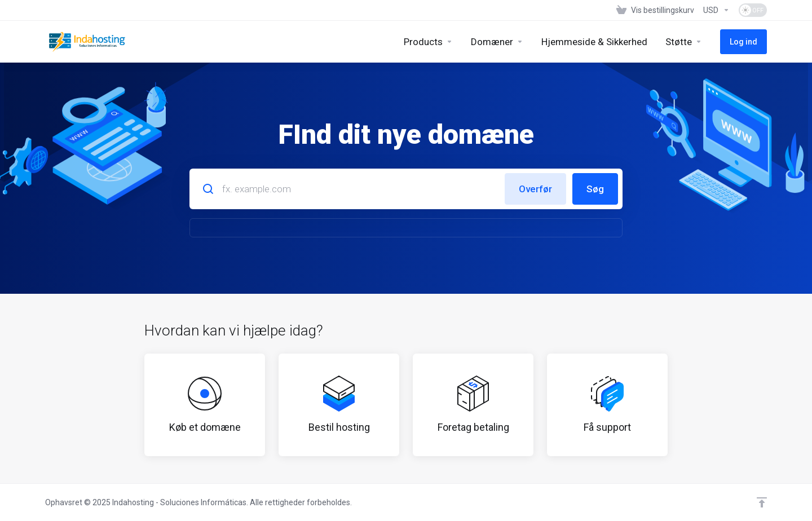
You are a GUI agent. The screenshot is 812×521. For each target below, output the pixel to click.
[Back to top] (762, 502)
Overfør (535, 189)
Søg (595, 189)
